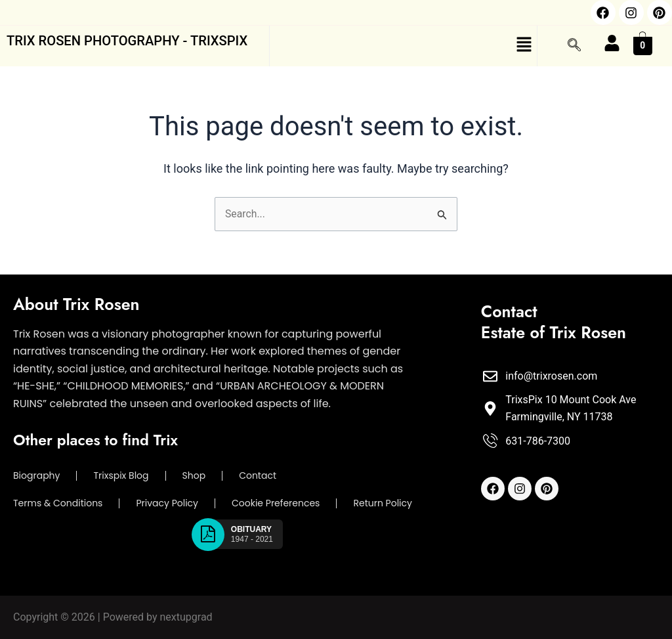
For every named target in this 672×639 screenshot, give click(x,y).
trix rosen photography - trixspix (132, 41)
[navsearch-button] (574, 46)
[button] (404, 46)
